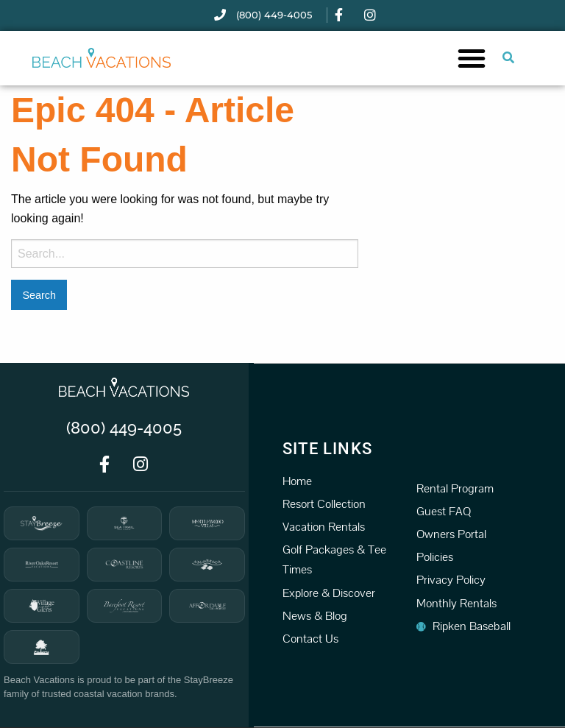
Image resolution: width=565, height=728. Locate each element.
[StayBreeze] (42, 523)
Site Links (327, 449)
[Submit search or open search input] (508, 57)
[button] (472, 58)
